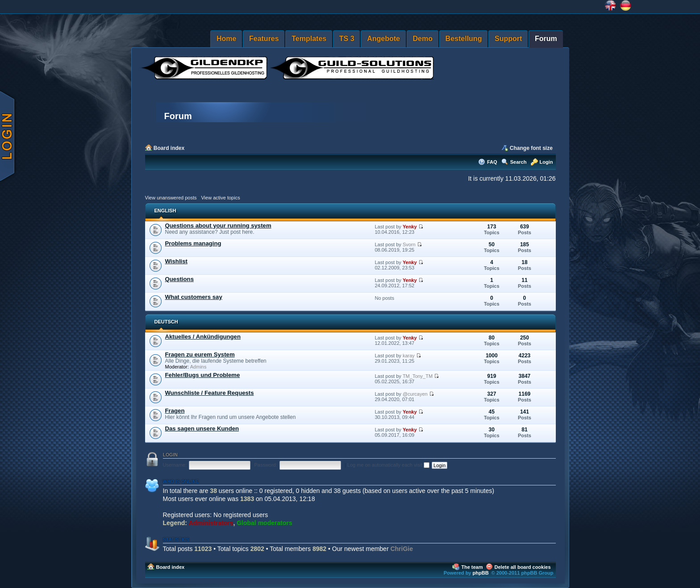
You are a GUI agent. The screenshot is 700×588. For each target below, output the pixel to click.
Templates (309, 39)
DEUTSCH (166, 322)
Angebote (383, 39)
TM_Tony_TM (418, 376)
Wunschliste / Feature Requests (210, 393)
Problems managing (193, 243)
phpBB (481, 573)
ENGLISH (165, 211)
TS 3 (347, 39)
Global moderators (264, 523)
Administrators (211, 523)
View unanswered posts (171, 198)
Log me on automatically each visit (388, 465)
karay (409, 356)
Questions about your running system (218, 226)
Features (264, 39)
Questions (179, 279)
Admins (198, 367)
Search (519, 162)
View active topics (220, 198)
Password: (265, 465)
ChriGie (402, 549)
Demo (423, 39)
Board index (169, 148)
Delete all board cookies (523, 567)
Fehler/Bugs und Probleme (203, 375)
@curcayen (415, 394)
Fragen (175, 411)
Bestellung (464, 39)
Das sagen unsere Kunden (202, 429)
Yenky (410, 227)
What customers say (194, 297)
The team (472, 567)
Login (546, 162)
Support (508, 39)
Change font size (531, 148)
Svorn (409, 244)
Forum (546, 39)
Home (226, 39)
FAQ (492, 162)
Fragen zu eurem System (200, 354)
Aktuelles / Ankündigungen (203, 337)
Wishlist (176, 261)
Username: (175, 465)
